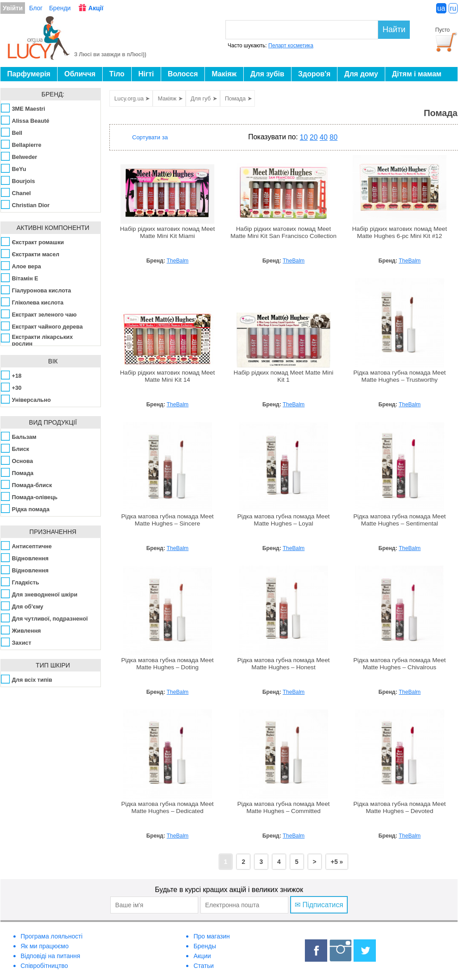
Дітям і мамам (417, 74)
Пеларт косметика (291, 46)
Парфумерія (29, 74)
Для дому (361, 74)
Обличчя (80, 74)
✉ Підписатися (319, 905)
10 (304, 137)
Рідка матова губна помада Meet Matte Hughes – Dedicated (167, 807)
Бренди (60, 8)
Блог (36, 8)
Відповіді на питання (50, 956)
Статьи (203, 966)
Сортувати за (150, 137)
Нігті (146, 74)
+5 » (337, 862)
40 (324, 137)
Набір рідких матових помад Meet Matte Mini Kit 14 (168, 376)
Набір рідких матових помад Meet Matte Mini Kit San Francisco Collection (283, 232)
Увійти (13, 8)
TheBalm (177, 261)
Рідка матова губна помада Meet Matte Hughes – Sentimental (399, 520)
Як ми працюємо (45, 946)
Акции (202, 956)
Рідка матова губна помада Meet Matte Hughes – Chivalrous (399, 664)
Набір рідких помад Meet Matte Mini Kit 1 (283, 376)
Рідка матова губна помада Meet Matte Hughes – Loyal (283, 520)
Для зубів (267, 74)
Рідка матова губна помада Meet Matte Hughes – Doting (167, 664)
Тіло (117, 74)
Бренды (205, 946)
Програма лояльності (52, 936)
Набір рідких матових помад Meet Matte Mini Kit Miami (168, 232)
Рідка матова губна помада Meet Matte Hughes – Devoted (399, 807)
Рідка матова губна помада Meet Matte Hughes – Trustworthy (399, 376)
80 (333, 137)
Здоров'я (314, 74)
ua (441, 8)
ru (453, 8)
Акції (96, 8)
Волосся (183, 74)
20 (314, 137)
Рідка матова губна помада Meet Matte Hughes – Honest (283, 664)
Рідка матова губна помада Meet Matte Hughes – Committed (283, 807)
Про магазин (211, 936)
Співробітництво (44, 966)
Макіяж (224, 74)
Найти (394, 29)
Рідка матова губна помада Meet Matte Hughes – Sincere (167, 520)
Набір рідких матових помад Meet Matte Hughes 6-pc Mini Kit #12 (400, 232)
